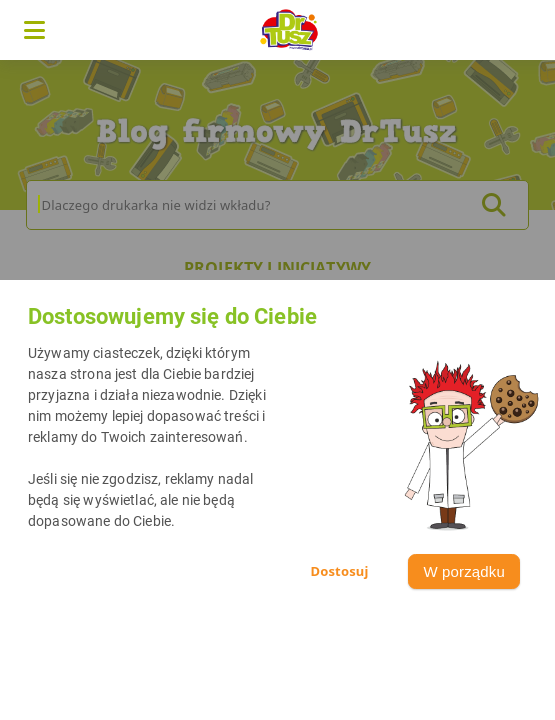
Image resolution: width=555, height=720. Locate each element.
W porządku (464, 571)
